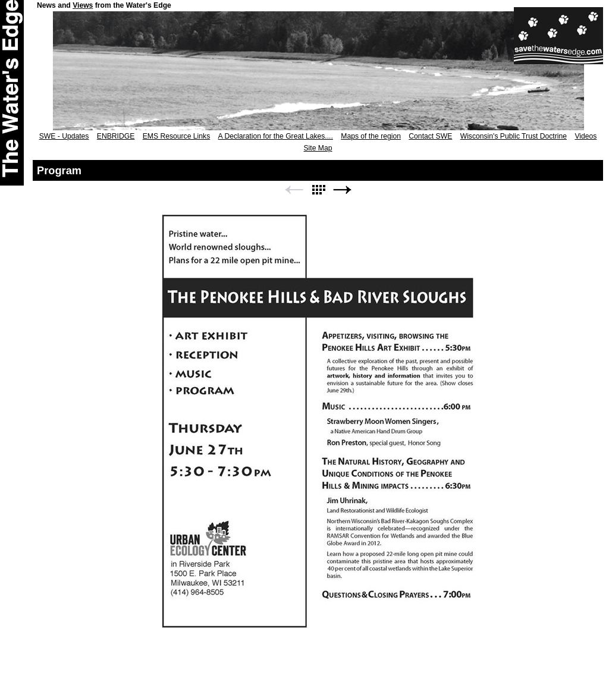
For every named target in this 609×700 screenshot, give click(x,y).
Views (83, 5)
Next (343, 190)
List (318, 190)
